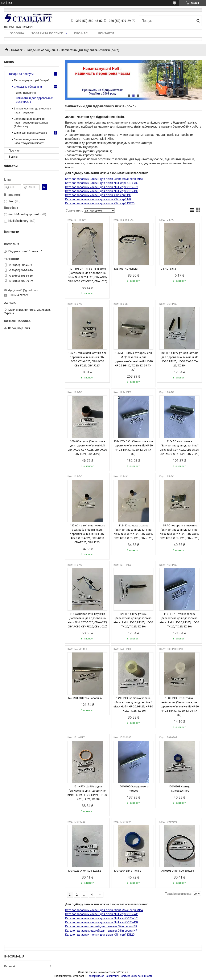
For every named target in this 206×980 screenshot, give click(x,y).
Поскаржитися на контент (102, 976)
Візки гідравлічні (26, 93)
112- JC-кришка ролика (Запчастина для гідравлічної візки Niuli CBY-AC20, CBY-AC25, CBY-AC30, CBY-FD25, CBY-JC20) (133, 532)
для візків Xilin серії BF (115, 195)
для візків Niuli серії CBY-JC (118, 187)
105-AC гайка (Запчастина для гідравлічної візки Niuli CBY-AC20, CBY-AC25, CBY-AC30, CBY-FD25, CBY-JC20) (87, 359)
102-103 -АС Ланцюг (126, 269)
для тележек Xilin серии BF (118, 926)
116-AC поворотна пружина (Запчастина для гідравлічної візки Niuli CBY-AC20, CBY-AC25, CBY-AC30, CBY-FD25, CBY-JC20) (87, 620)
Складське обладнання (42, 50)
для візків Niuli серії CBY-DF (119, 191)
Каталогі (9, 966)
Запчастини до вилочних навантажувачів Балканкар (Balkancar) (31, 123)
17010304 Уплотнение (127, 871)
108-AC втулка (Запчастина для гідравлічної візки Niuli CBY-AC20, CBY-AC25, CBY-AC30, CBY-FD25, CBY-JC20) (88, 448)
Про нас (81, 33)
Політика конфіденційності (136, 976)
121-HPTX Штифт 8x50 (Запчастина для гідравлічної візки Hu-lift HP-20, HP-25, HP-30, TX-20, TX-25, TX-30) (133, 620)
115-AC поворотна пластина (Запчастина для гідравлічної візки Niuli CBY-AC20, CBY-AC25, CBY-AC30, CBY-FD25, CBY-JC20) (180, 532)
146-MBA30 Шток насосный (85, 698)
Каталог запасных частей (82, 926)
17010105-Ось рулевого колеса (133, 789)
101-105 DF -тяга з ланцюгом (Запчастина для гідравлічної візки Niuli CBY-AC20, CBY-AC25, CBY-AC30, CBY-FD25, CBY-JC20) (87, 275)
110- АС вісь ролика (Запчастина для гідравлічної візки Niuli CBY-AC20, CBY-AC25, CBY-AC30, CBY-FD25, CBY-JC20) (180, 448)
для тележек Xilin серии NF (118, 931)
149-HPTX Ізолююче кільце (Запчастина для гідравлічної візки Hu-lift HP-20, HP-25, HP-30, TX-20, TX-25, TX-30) (133, 704)
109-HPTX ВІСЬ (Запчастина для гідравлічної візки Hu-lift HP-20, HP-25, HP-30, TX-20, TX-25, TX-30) (133, 448)
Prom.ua (123, 972)
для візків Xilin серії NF (115, 199)
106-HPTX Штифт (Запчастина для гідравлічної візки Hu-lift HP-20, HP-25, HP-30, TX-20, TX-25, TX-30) (180, 359)
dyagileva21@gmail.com (23, 290)
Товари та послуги (47, 33)
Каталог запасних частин (82, 183)
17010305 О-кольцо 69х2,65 (177, 871)
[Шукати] (198, 21)
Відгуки (14, 157)
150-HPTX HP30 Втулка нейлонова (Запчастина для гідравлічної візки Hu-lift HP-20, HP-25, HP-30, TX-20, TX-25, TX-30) (180, 706)
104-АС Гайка (168, 269)
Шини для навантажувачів (30, 133)
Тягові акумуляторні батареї (32, 80)
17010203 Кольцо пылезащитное (179, 789)
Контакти (106, 33)
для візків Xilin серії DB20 (117, 203)
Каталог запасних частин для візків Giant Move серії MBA (104, 179)
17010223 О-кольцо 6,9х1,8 (84, 871)
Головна (17, 33)
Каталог (17, 50)
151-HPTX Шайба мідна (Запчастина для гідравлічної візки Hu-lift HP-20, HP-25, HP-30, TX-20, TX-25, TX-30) (87, 793)
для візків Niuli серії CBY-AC (119, 183)
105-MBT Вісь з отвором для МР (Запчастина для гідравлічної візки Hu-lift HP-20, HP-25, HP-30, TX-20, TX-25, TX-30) (133, 361)
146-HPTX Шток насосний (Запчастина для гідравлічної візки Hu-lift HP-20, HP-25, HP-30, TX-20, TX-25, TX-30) (180, 620)
